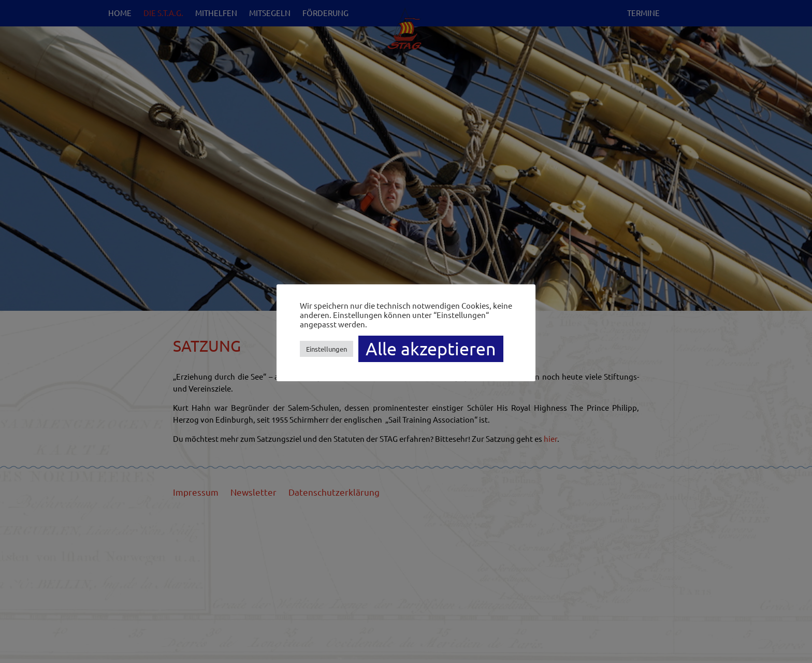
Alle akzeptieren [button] (431, 349)
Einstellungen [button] (327, 349)
